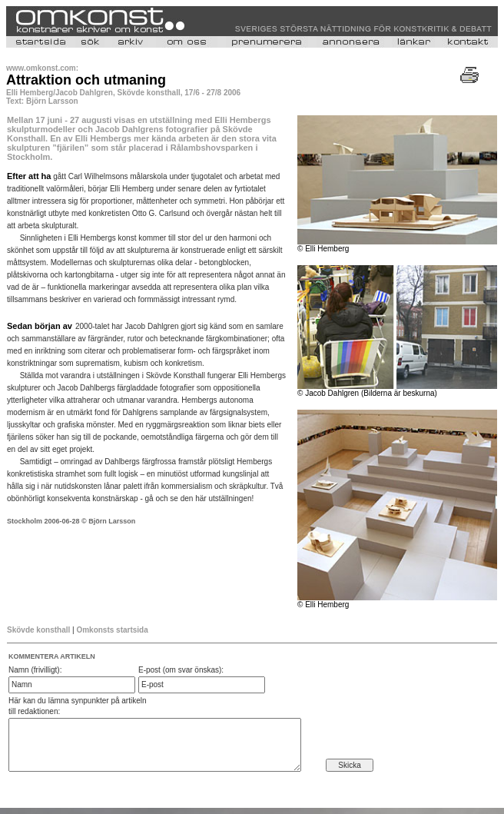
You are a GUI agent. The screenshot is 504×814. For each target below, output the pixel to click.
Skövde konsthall (40, 630)
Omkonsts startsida (112, 630)
